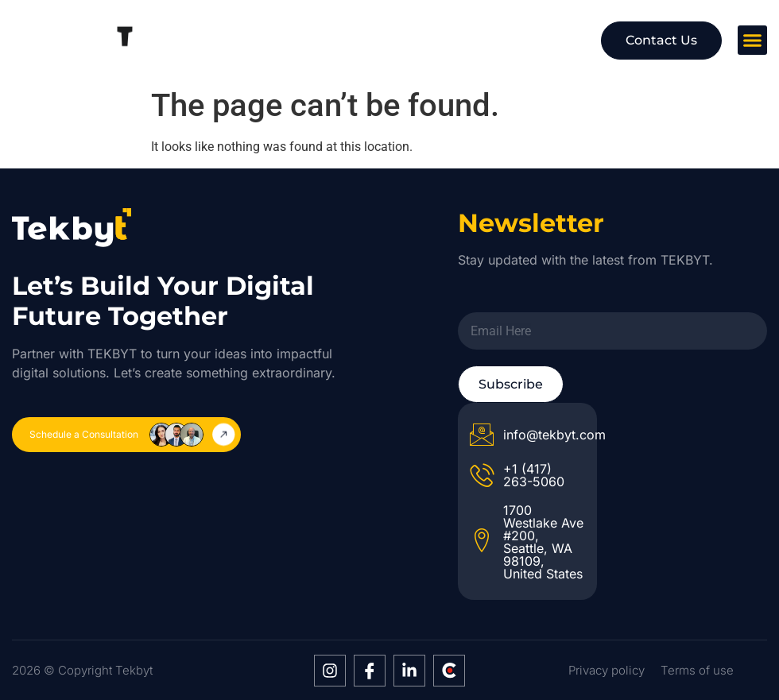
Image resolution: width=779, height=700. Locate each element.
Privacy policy (607, 670)
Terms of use (697, 670)
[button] (753, 41)
